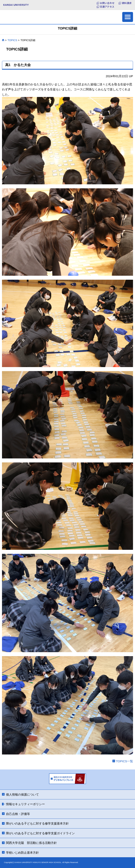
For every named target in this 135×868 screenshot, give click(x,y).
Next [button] (91, 779)
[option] (67, 779)
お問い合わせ (107, 3)
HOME (3, 40)
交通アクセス (107, 7)
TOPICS (12, 40)
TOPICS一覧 (124, 761)
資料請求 (127, 3)
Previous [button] (44, 779)
